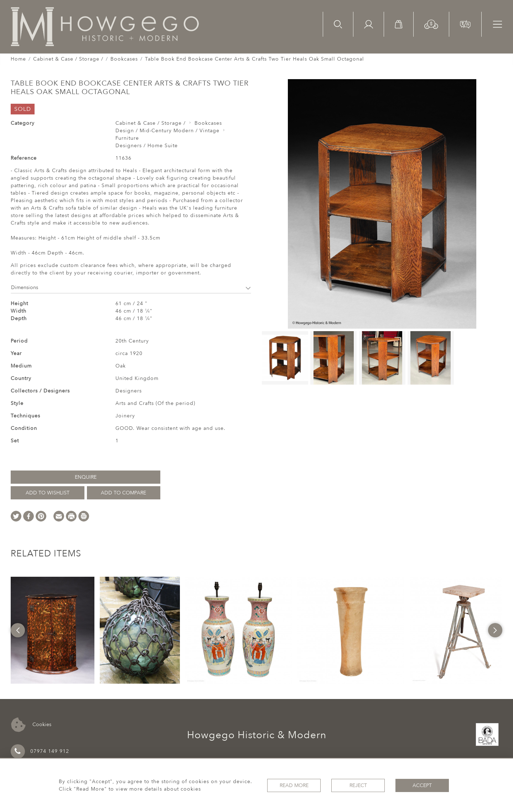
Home (18, 59)
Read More (294, 785)
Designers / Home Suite (147, 146)
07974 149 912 (40, 751)
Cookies (31, 725)
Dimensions (131, 287)
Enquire (86, 477)
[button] (431, 24)
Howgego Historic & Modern (257, 735)
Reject (358, 785)
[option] (53, 630)
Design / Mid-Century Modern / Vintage (167, 131)
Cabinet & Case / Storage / (68, 59)
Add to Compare (123, 493)
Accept (422, 785)
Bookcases (124, 59)
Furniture (127, 138)
